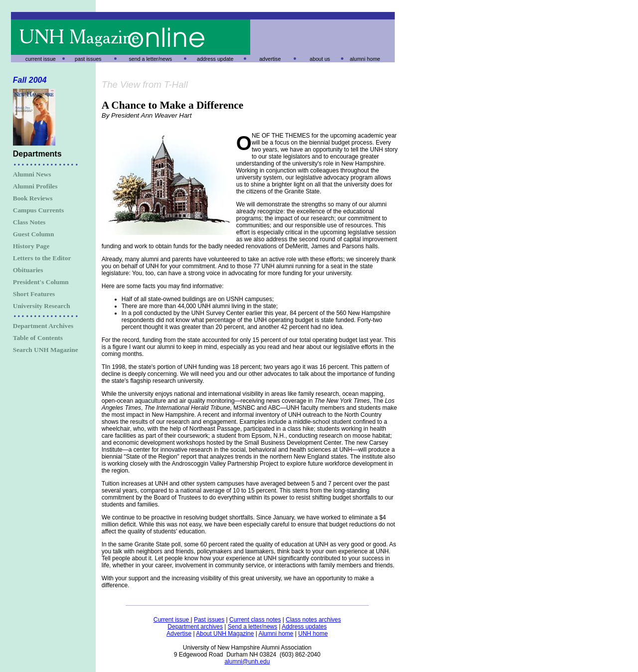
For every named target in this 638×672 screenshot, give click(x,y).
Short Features (34, 294)
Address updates (304, 627)
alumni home (365, 59)
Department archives (195, 627)
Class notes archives (313, 620)
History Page (31, 246)
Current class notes (255, 620)
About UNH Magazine (225, 634)
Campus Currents (38, 210)
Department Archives (43, 326)
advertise (270, 59)
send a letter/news (151, 59)
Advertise (179, 634)
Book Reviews (33, 198)
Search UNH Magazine (46, 350)
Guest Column (34, 234)
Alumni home (276, 634)
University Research (42, 306)
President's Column (41, 282)
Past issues (209, 620)
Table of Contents (38, 338)
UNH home (313, 634)
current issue (41, 59)
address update (215, 59)
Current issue (172, 620)
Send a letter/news (252, 627)
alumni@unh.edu (247, 662)
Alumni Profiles (35, 186)
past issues (88, 59)
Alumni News (32, 174)
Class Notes (29, 222)
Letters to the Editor (42, 258)
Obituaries (28, 270)
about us (320, 59)
